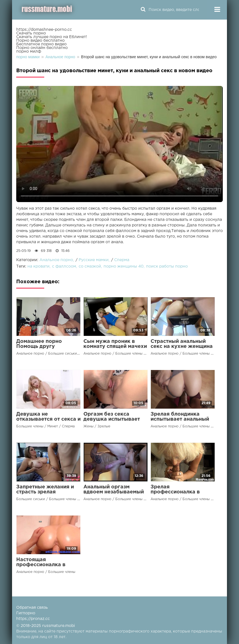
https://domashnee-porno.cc (44, 30)
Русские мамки (94, 260)
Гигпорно (26, 613)
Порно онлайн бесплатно (42, 48)
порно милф (29, 51)
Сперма (122, 260)
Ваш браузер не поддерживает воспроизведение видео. (119, 144)
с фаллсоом (64, 266)
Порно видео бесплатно (40, 41)
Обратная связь (32, 608)
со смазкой (90, 266)
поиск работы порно (167, 266)
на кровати (38, 266)
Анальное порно (56, 260)
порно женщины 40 (124, 266)
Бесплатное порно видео (41, 44)
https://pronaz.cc (33, 619)
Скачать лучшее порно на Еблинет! (52, 37)
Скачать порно (31, 33)
